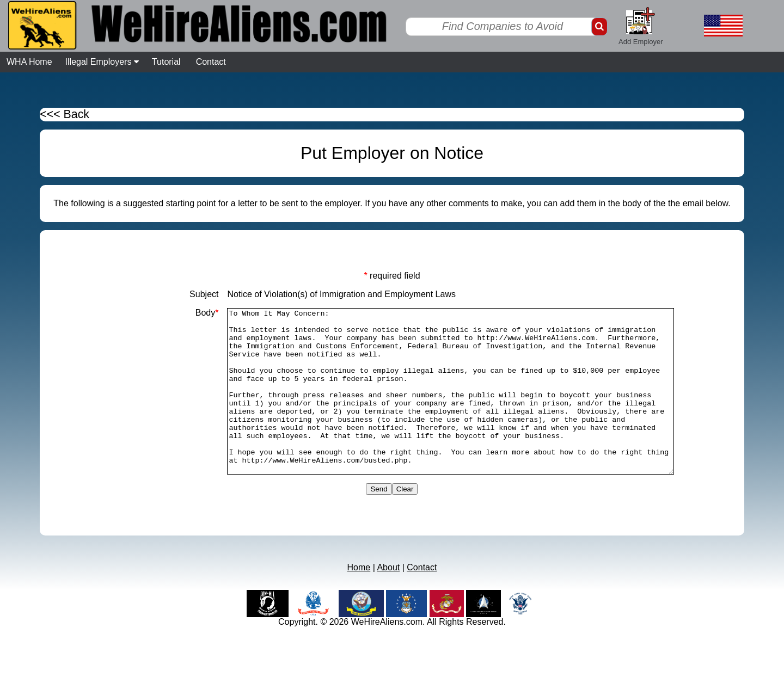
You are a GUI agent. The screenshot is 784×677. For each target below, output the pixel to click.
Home (359, 600)
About (388, 600)
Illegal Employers (102, 62)
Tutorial (166, 62)
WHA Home (29, 62)
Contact (211, 62)
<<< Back (65, 114)
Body (180, 313)
